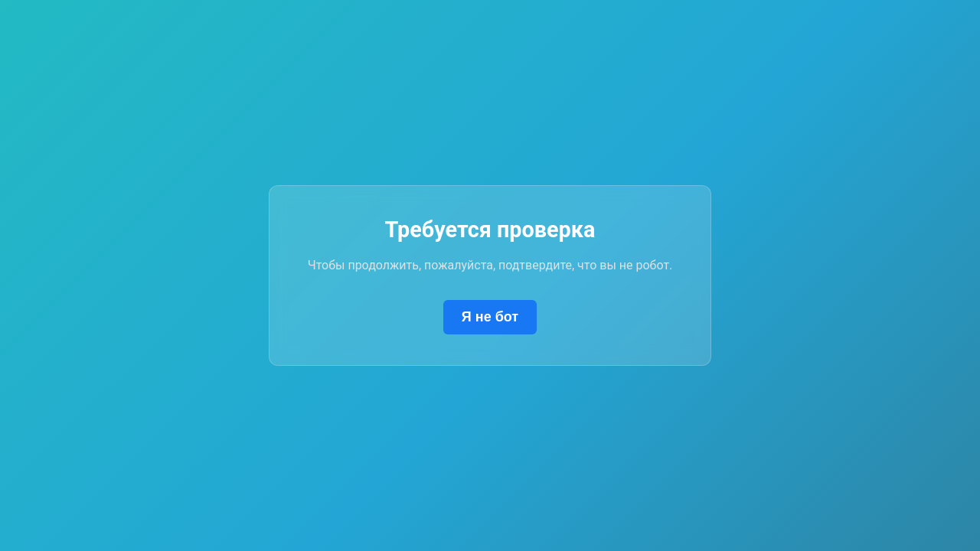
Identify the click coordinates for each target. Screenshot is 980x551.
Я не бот (490, 317)
